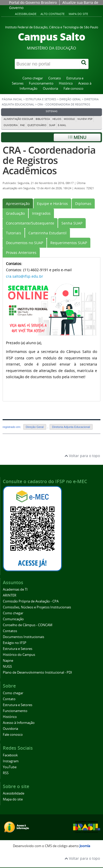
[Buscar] (84, 64)
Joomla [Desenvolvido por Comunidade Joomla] (85, 846)
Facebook (10, 755)
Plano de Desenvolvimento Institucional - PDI (37, 672)
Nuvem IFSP (85, 119)
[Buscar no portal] (47, 64)
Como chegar (33, 78)
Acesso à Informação (19, 723)
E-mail (62, 125)
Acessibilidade (26, 14)
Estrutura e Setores (41, 99)
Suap (52, 125)
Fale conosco (73, 89)
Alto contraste (53, 14)
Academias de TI (15, 589)
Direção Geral (70, 99)
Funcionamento (41, 83)
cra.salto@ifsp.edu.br (25, 276)
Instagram (11, 761)
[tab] (18, 204)
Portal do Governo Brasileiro (33, 2)
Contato (55, 78)
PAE (22, 125)
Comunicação (13, 619)
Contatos (10, 631)
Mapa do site (78, 14)
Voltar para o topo (82, 456)
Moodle (69, 119)
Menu (77, 137)
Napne (8, 661)
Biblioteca (43, 119)
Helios (57, 119)
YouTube (10, 767)
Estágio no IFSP (15, 643)
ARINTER (10, 595)
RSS (6, 773)
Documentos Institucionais (23, 637)
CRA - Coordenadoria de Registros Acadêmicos (49, 160)
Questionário (37, 125)
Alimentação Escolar (18, 119)
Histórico (66, 83)
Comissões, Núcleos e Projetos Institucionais (37, 607)
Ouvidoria (50, 89)
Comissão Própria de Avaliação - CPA (31, 601)
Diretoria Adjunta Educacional (71, 427)
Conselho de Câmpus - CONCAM (28, 625)
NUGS (7, 667)
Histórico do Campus (19, 655)
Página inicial (12, 99)
